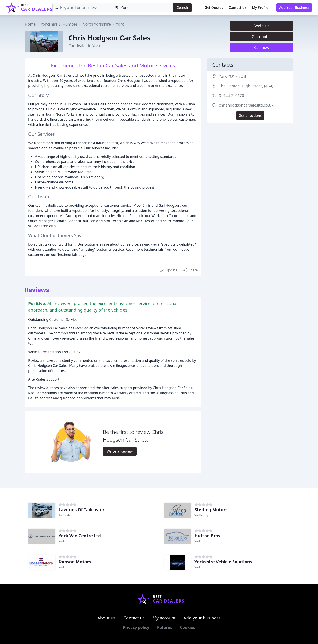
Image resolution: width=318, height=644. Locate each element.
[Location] (143, 8)
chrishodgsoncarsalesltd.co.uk (246, 105)
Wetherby (201, 515)
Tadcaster (65, 515)
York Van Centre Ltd (80, 536)
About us (106, 618)
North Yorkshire (97, 24)
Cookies (187, 627)
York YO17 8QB (232, 76)
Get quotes (262, 37)
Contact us (134, 618)
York (120, 24)
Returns (165, 627)
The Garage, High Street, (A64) (246, 86)
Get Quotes (214, 7)
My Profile (260, 7)
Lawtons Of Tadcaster (82, 510)
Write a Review (120, 451)
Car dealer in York (84, 46)
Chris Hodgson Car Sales (109, 38)
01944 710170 (231, 95)
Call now (261, 47)
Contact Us (238, 7)
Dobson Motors (75, 562)
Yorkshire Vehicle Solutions (223, 562)
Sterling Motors (211, 510)
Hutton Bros (207, 536)
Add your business (202, 618)
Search (182, 7)
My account (164, 618)
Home (30, 24)
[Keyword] (83, 8)
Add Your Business (294, 7)
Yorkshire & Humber (59, 24)
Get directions (250, 116)
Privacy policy (136, 627)
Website (262, 26)
